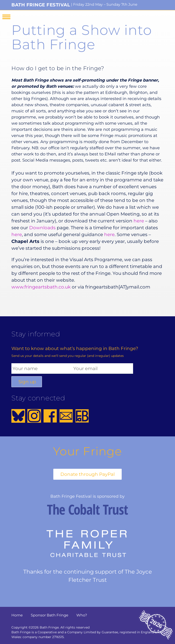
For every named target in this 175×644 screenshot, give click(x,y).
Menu (6, 17)
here (139, 221)
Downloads (42, 228)
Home (17, 615)
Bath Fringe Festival (41, 5)
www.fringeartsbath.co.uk (41, 287)
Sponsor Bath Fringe (50, 615)
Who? (82, 615)
